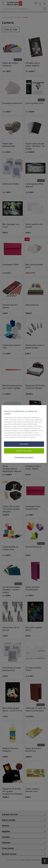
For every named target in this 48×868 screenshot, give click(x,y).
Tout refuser (24, 444)
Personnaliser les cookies (24, 457)
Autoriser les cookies (24, 451)
